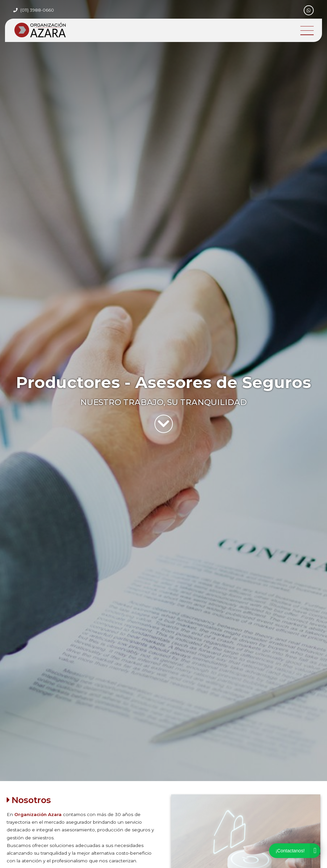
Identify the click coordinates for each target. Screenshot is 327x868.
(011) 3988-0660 (37, 10)
